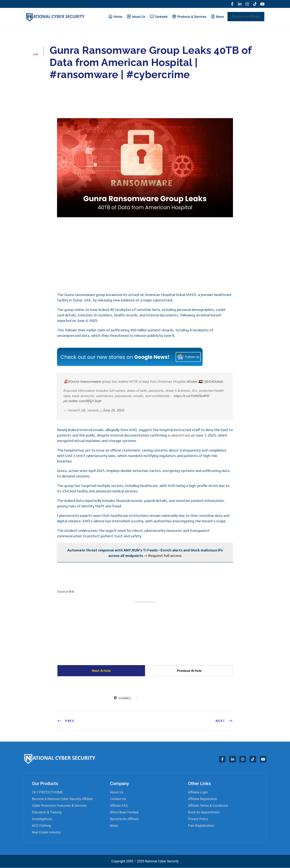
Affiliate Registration (203, 799)
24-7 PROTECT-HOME (47, 792)
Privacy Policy (198, 819)
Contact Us (118, 799)
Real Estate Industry (46, 832)
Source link (66, 592)
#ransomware (90, 382)
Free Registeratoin (201, 826)
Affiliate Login (198, 792)
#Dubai (192, 382)
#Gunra (74, 382)
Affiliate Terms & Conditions (208, 806)
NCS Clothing (41, 826)
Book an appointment (204, 812)
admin (60, 86)
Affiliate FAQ (119, 806)
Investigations (42, 819)
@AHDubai (213, 382)
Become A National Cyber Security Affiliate (62, 799)
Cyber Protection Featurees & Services (59, 806)
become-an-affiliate (124, 819)
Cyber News (83, 86)
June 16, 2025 (113, 410)
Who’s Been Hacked (124, 812)
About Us (117, 792)
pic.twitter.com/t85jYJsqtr (83, 401)
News (114, 826)
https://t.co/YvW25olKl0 (191, 396)
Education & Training (47, 812)
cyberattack (180, 435)
